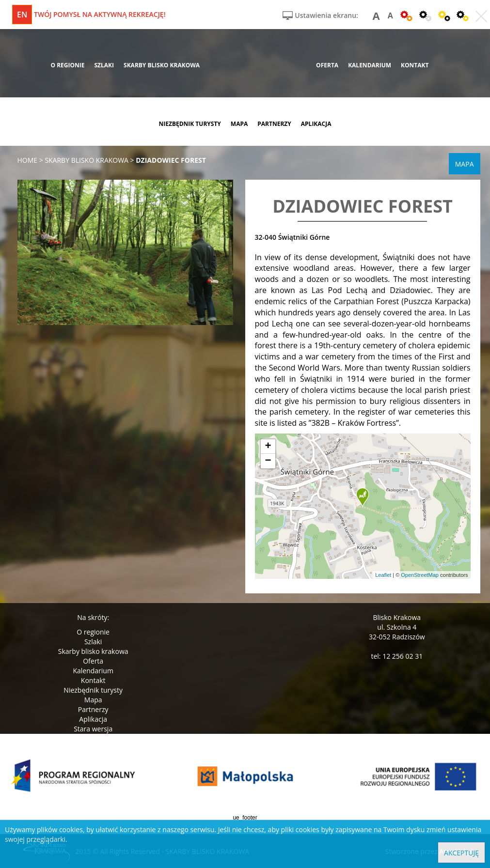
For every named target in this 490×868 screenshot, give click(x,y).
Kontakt (93, 680)
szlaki (104, 65)
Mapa (93, 700)
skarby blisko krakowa (162, 65)
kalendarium (370, 65)
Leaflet (383, 575)
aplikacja (316, 124)
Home (28, 160)
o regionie (67, 65)
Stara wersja (93, 729)
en (22, 15)
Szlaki (93, 642)
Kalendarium (93, 671)
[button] (363, 497)
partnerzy (274, 124)
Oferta (93, 661)
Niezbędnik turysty (93, 690)
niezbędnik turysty (190, 124)
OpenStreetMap (420, 575)
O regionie (93, 632)
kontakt (415, 65)
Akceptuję (461, 853)
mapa (239, 124)
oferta (327, 65)
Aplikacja (93, 719)
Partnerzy (93, 709)
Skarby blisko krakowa (93, 651)
